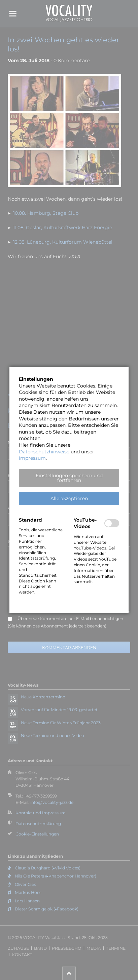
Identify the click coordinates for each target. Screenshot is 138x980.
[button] (69, 478)
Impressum (32, 458)
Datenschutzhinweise (44, 452)
